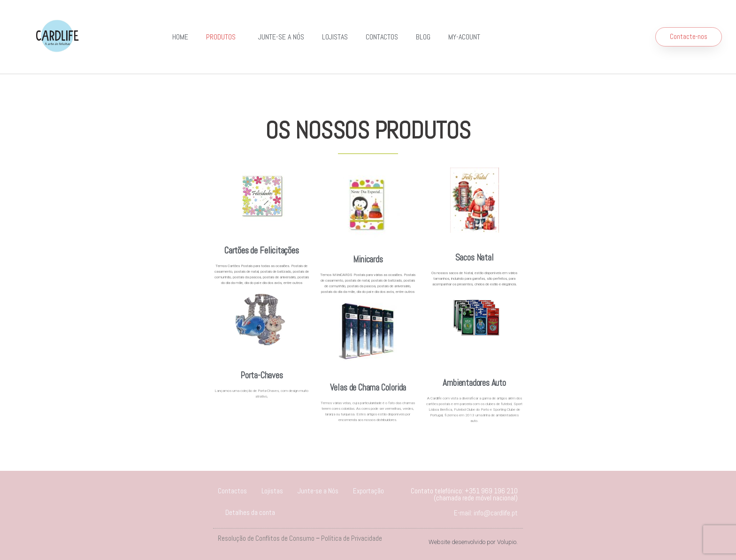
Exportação (368, 491)
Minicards (368, 259)
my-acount (464, 37)
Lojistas (335, 37)
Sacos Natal (475, 257)
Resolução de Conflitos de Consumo (266, 538)
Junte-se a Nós (281, 37)
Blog (423, 37)
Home (180, 37)
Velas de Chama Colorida (368, 387)
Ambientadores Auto (474, 383)
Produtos (223, 37)
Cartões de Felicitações (262, 250)
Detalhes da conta (250, 512)
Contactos (382, 37)
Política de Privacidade (352, 538)
